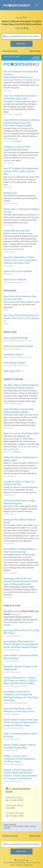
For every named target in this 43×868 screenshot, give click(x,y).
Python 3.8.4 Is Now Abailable (18, 271)
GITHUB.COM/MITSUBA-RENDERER (15, 686)
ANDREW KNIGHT (9, 495)
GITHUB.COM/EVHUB (10, 750)
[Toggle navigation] (37, 5)
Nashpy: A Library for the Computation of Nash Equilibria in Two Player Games (19, 759)
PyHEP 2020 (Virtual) (14, 797)
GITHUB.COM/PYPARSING (12, 636)
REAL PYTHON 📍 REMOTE (12, 349)
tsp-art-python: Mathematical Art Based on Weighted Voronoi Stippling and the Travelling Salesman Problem (21, 644)
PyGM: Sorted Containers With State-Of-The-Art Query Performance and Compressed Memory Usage (21, 722)
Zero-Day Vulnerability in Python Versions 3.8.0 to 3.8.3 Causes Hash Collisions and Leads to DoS (20, 260)
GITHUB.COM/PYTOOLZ (11, 739)
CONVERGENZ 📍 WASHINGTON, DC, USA (17, 357)
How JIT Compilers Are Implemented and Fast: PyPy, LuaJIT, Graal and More (21, 171)
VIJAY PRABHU (8, 266)
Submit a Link (28, 865)
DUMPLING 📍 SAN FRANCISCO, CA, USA (17, 341)
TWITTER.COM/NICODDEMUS (13, 283)
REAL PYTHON (8, 115)
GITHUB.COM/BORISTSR (12, 714)
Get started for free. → (12, 139)
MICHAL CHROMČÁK (10, 573)
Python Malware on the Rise (17, 231)
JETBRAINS (7, 452)
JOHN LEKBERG (9, 544)
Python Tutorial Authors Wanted (18, 346)
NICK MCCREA (8, 163)
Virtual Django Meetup (14, 805)
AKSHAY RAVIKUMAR (10, 204)
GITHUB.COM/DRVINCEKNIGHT (14, 765)
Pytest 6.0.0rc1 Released (15, 280)
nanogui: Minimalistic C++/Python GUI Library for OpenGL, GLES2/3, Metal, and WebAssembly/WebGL (20, 680)
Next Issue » (36, 51)
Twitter (29, 863)
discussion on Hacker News (14, 249)
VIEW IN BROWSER (35, 58)
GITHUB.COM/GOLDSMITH (12, 672)
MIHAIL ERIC (8, 597)
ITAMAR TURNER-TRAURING (13, 404)
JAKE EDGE (7, 90)
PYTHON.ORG (8, 274)
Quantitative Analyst (13, 354)
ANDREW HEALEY (9, 514)
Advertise (19, 865)
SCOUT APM (7, 141)
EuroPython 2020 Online (15, 813)
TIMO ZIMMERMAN (10, 476)
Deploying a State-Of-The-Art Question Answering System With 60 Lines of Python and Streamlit (20, 581)
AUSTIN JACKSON (9, 252)
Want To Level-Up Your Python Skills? (21, 433)
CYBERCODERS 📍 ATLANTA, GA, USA (16, 366)
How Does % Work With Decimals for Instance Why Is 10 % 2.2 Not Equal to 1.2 (21, 318)
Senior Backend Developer (16, 338)
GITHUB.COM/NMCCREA (12, 661)
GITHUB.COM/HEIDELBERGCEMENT (15, 703)
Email (34, 863)
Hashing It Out (10, 193)
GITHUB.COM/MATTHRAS (12, 650)
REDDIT (6, 310)
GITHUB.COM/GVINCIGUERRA (13, 728)
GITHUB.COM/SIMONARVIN (12, 781)
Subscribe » (21, 43)
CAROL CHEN (8, 188)
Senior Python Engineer (14, 363)
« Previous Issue (10, 51)
